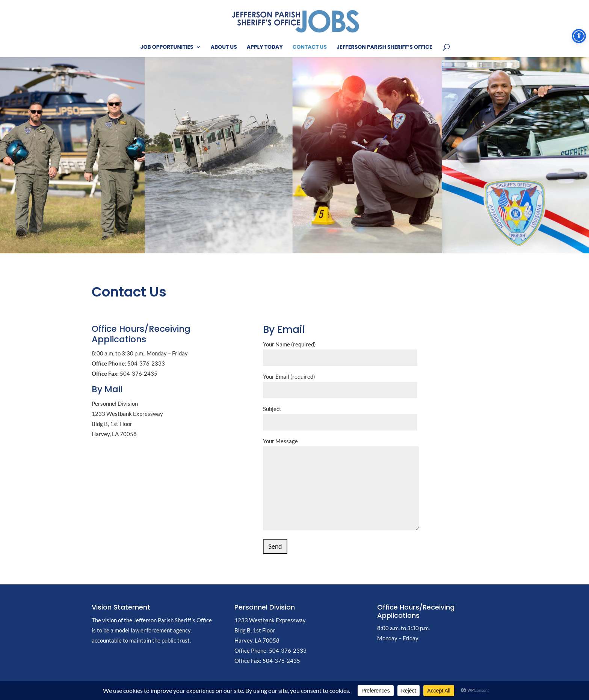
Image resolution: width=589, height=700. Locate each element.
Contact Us (310, 47)
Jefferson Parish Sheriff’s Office (384, 47)
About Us (224, 47)
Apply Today (265, 47)
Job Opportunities (167, 47)
